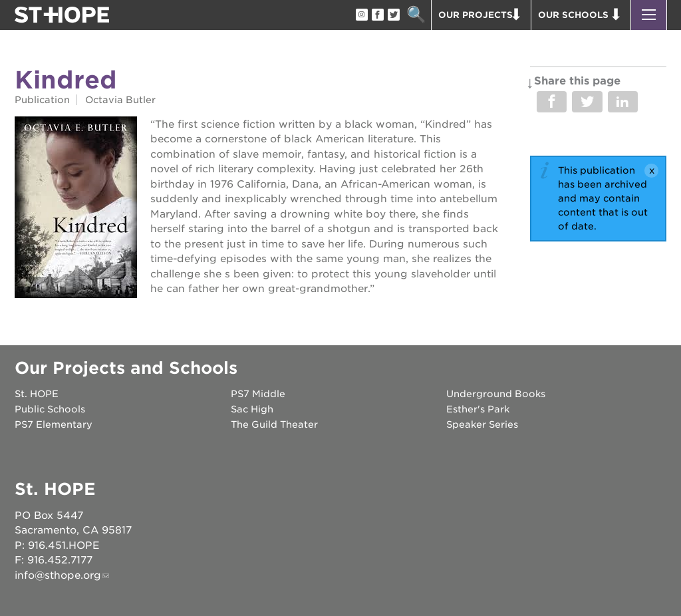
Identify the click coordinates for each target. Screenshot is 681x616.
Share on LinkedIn (623, 102)
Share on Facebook (552, 102)
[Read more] (76, 209)
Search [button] (416, 15)
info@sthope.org (58, 575)
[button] (649, 15)
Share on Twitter (587, 102)
